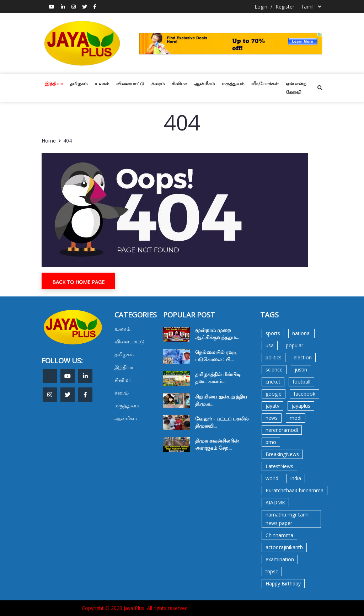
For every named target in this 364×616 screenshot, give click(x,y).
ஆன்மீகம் (204, 84)
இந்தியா (54, 84)
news (272, 418)
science (274, 369)
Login (261, 7)
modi (296, 418)
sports (273, 333)
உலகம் (102, 84)
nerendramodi (282, 430)
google (274, 394)
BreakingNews (282, 454)
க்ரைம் (158, 84)
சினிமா (179, 84)
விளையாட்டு (130, 84)
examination (280, 559)
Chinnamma (279, 535)
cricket (273, 382)
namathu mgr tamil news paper (288, 519)
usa (270, 345)
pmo (271, 442)
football (301, 382)
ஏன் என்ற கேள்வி (296, 88)
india (296, 478)
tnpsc (272, 571)
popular (295, 345)
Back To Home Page (78, 282)
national (301, 333)
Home (49, 141)
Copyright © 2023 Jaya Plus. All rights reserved (135, 608)
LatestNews (279, 466)
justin (301, 369)
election (303, 357)
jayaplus (301, 406)
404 (68, 141)
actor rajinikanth (284, 547)
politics (274, 357)
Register (285, 7)
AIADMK (275, 502)
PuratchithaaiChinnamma (295, 490)
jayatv (272, 406)
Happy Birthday (283, 583)
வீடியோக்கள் (265, 84)
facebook (304, 394)
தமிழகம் (79, 84)
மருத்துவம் (233, 84)
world (272, 478)
